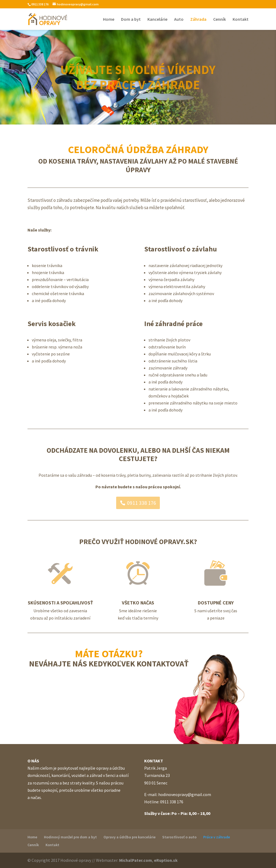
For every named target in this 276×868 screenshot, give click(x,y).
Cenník (220, 20)
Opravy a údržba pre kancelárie (130, 837)
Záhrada (198, 20)
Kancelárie (157, 20)
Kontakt (241, 20)
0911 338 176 (142, 503)
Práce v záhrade (217, 837)
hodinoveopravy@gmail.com (185, 794)
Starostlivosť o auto (179, 837)
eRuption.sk (166, 860)
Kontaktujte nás (109, 686)
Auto (179, 20)
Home (109, 20)
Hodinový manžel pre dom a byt (70, 837)
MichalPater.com (136, 860)
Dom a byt (131, 20)
